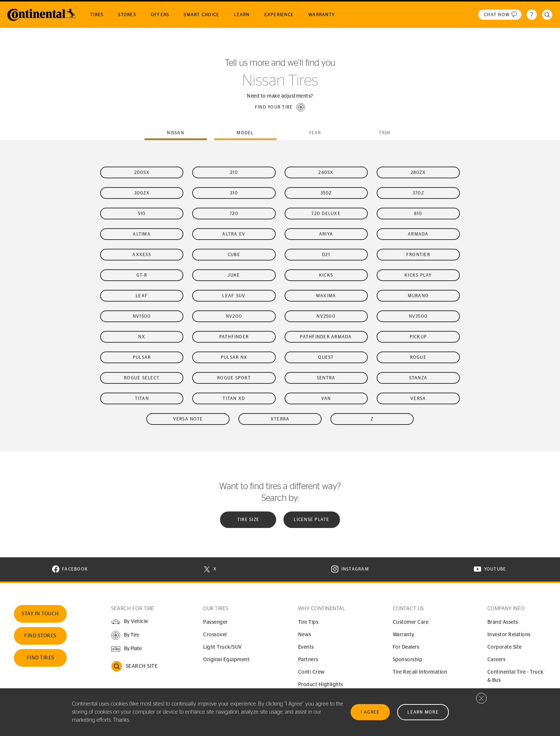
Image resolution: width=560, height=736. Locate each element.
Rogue (418, 357)
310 (234, 193)
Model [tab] (245, 133)
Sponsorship (408, 660)
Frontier (418, 255)
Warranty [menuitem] (322, 15)
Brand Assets (503, 622)
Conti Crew (312, 672)
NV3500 (418, 316)
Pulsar (142, 357)
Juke (234, 275)
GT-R (142, 275)
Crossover (215, 635)
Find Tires (41, 658)
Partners (308, 660)
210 (234, 172)
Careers (497, 660)
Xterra (280, 419)
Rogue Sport (234, 378)
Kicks (326, 275)
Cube (234, 255)
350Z (326, 193)
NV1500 (142, 316)
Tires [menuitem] (97, 15)
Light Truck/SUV (223, 647)
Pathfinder (234, 337)
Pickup (418, 337)
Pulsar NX (234, 357)
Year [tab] (315, 133)
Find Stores (40, 636)
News (305, 635)
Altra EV (234, 234)
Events (306, 647)
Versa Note (188, 419)
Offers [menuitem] (160, 15)
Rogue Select (142, 378)
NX (142, 337)
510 (142, 214)
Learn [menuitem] (242, 15)
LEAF (142, 296)
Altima (142, 234)
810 (418, 214)
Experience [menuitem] (279, 15)
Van (326, 398)
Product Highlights (321, 685)
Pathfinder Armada (326, 337)
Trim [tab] (385, 133)
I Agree (370, 712)
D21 (326, 255)
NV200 (234, 316)
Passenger (215, 622)
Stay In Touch (40, 614)
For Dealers (406, 647)
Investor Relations (509, 635)
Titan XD (234, 398)
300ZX (142, 193)
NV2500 (326, 316)
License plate (312, 520)
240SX (326, 172)
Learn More (423, 712)
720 (234, 214)
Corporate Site (505, 647)
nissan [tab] (175, 133)
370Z (418, 193)
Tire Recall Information (420, 672)
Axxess (142, 255)
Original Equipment (226, 660)
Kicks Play (418, 275)
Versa (418, 398)
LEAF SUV (234, 296)
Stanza (418, 378)
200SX (142, 172)
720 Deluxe (326, 214)
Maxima (326, 296)
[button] (280, 107)
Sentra (326, 378)
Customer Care (411, 622)
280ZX (418, 172)
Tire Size (248, 520)
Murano (418, 296)
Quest (326, 357)
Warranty (404, 635)
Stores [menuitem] (127, 15)
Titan (142, 398)
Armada (418, 234)
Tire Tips (308, 622)
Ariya (326, 234)
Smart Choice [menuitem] (202, 15)
